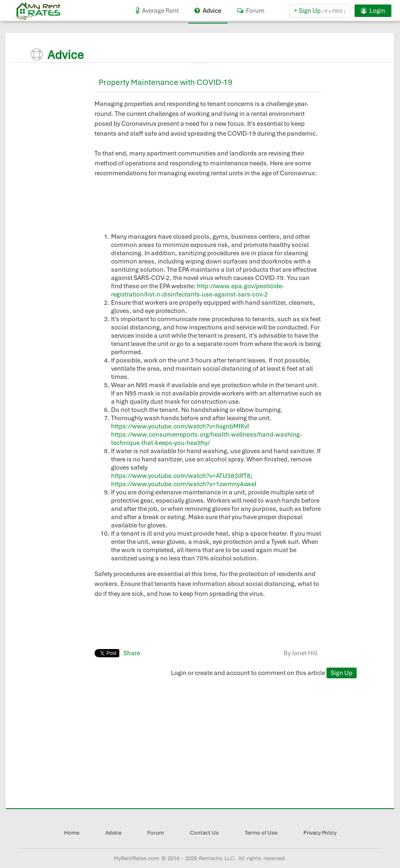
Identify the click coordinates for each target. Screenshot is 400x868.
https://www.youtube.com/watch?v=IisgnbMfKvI (180, 426)
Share (132, 653)
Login (373, 11)
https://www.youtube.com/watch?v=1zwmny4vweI (184, 484)
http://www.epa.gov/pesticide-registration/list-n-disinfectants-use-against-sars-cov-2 (198, 290)
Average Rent (157, 11)
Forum (251, 11)
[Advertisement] (80, 125)
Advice (208, 11)
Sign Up (342, 673)
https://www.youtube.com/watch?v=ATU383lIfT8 (181, 476)
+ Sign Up (320, 11)
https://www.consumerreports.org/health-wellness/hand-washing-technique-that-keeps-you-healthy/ (206, 439)
